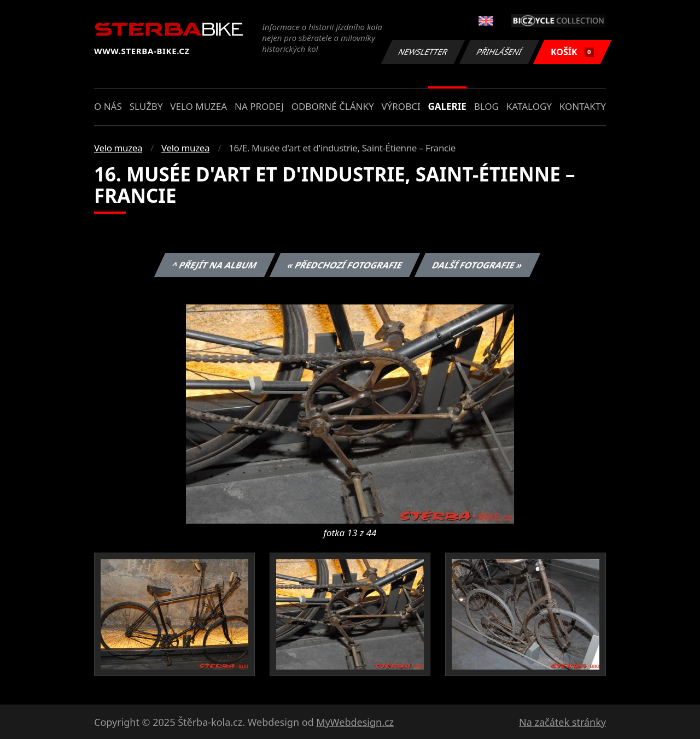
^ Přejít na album (215, 265)
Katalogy (529, 106)
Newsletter (423, 52)
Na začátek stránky (562, 722)
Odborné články (333, 106)
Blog (486, 106)
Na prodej (259, 106)
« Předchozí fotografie (345, 265)
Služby (146, 106)
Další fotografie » (478, 265)
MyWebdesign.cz (355, 722)
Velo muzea (199, 106)
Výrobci (401, 106)
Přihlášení (499, 52)
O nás (108, 106)
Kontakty (583, 106)
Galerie (447, 106)
